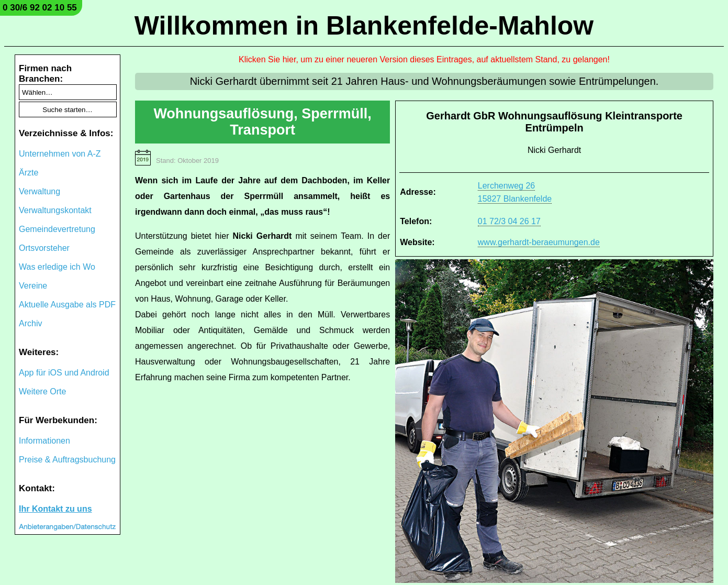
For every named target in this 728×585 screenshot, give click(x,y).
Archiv (30, 323)
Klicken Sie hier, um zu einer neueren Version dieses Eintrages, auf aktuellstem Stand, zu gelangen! (424, 59)
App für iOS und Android (64, 373)
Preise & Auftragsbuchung (67, 460)
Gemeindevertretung (57, 229)
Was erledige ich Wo (57, 267)
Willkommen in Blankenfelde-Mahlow (364, 26)
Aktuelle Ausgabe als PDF (67, 305)
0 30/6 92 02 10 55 (40, 8)
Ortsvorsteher (44, 248)
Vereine (33, 286)
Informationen (44, 441)
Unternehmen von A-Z (60, 154)
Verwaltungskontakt (55, 210)
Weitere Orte (42, 391)
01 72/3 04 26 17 (509, 221)
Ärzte (29, 173)
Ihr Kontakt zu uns (55, 509)
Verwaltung (40, 191)
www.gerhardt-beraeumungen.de (539, 242)
